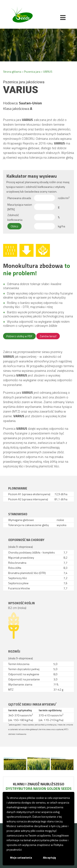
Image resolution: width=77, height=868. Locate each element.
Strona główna (12, 72)
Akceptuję (49, 857)
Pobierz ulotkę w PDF (19, 336)
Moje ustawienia (21, 857)
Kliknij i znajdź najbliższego (38, 786)
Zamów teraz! (48, 336)
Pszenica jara (32, 72)
